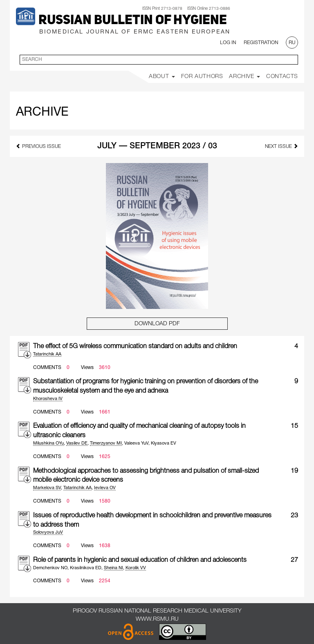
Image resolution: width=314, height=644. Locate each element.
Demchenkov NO (50, 568)
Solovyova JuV (48, 532)
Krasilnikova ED (86, 568)
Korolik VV (136, 568)
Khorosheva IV (48, 399)
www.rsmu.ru (157, 619)
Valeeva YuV (136, 443)
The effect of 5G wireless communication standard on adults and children (135, 347)
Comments (47, 368)
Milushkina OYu (48, 443)
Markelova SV (47, 488)
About (162, 77)
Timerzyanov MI (106, 443)
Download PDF (157, 324)
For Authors (202, 77)
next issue (281, 146)
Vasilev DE (77, 443)
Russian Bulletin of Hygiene (133, 21)
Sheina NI (113, 568)
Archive (244, 77)
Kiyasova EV (164, 443)
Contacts (282, 77)
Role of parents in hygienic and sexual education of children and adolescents (140, 560)
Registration (261, 43)
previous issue (38, 146)
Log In (228, 43)
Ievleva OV (105, 488)
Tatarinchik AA (47, 354)
